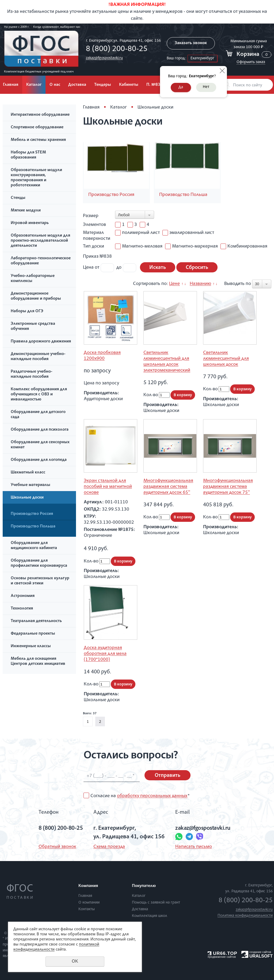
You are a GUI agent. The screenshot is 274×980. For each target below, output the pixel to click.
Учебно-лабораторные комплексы (33, 279)
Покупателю (144, 886)
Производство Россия (32, 514)
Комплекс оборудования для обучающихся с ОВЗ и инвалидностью (39, 395)
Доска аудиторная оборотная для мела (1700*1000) (105, 654)
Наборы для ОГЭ (27, 311)
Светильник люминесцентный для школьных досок (226, 359)
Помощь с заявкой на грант (156, 903)
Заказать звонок (191, 43)
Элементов (94, 225)
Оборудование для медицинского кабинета (34, 546)
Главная (91, 107)
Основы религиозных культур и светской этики (40, 581)
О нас (55, 85)
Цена (88, 268)
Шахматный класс (28, 473)
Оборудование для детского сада (38, 415)
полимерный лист (137, 233)
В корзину (183, 395)
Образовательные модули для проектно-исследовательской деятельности (40, 241)
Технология (22, 609)
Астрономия (23, 596)
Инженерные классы (31, 646)
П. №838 (155, 85)
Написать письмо (194, 847)
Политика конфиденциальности (245, 916)
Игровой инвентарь (30, 223)
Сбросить (197, 268)
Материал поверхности (97, 236)
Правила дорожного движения (41, 342)
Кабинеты (129, 85)
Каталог (34, 85)
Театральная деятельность (36, 621)
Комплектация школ (150, 916)
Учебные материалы (31, 485)
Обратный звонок (57, 847)
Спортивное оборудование (37, 128)
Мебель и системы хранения (38, 140)
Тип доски (94, 246)
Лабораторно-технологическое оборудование (41, 261)
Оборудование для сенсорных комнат (40, 445)
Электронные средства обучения (33, 327)
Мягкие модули (26, 211)
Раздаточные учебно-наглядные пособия (32, 374)
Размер (91, 216)
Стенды (18, 198)
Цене (174, 284)
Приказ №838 (97, 257)
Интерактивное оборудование (40, 115)
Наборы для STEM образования (28, 155)
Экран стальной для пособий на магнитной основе (108, 487)
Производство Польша (33, 527)
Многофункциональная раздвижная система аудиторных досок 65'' (168, 487)
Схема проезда (109, 847)
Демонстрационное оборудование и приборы (36, 296)
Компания (88, 886)
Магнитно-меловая (139, 246)
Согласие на (140, 796)
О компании (89, 903)
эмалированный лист (188, 233)
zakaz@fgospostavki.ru (104, 58)
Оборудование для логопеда (39, 460)
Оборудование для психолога (40, 430)
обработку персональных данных (152, 796)
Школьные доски (27, 498)
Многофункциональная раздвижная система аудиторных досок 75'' (228, 487)
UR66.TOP (222, 953)
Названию (200, 284)
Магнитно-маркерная (191, 246)
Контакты (87, 909)
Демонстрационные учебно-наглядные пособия (38, 357)
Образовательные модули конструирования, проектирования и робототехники (36, 178)
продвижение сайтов (222, 957)
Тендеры (103, 85)
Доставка (77, 85)
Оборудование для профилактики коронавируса (39, 563)
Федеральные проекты (33, 634)
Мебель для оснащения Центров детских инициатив (38, 661)
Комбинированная (244, 246)
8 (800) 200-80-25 (117, 49)
